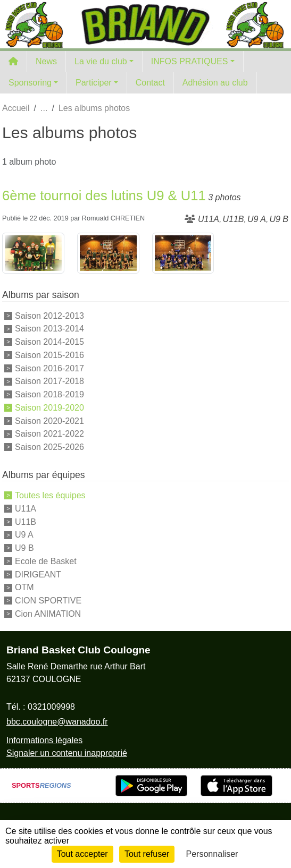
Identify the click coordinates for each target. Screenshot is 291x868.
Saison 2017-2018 (49, 381)
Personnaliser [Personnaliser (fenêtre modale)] (212, 854)
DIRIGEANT (38, 574)
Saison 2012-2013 (49, 315)
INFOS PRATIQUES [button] (190, 61)
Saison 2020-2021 (49, 420)
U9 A (24, 535)
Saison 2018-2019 (49, 394)
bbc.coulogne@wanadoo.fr (57, 722)
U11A (26, 509)
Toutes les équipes (50, 495)
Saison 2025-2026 (49, 447)
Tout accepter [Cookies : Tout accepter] (82, 854)
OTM (24, 587)
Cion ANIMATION (48, 614)
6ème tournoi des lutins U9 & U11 (104, 195)
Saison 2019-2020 (49, 408)
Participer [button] (94, 83)
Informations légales (44, 740)
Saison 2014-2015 (49, 342)
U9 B (24, 548)
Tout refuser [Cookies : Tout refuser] (147, 854)
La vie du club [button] (101, 61)
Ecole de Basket (46, 561)
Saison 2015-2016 (49, 355)
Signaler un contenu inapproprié (67, 753)
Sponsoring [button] (30, 83)
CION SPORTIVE (48, 601)
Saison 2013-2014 (49, 329)
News (46, 61)
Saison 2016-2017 (49, 368)
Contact (150, 83)
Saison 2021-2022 (49, 434)
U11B (26, 521)
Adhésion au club (215, 83)
